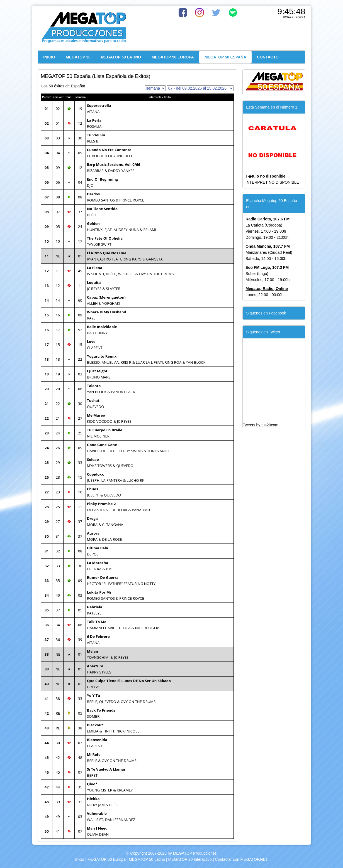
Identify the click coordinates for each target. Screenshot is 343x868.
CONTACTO (268, 57)
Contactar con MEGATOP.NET (241, 859)
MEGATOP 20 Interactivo (190, 859)
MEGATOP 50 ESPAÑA (225, 57)
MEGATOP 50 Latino (147, 859)
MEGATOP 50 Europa (107, 859)
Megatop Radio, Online (267, 289)
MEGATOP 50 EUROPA (173, 57)
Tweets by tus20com (261, 425)
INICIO (49, 57)
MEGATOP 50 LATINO (121, 57)
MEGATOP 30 (78, 57)
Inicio (80, 859)
